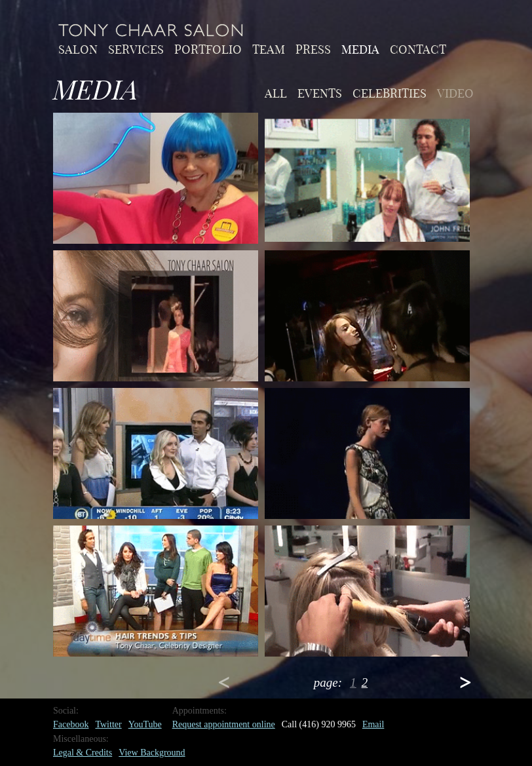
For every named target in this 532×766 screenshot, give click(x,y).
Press (313, 48)
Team (269, 48)
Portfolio (208, 48)
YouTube (145, 724)
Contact (418, 48)
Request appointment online (224, 724)
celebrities (389, 92)
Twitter (108, 724)
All (276, 92)
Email (373, 724)
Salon (78, 48)
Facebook (71, 724)
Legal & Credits (83, 753)
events (320, 92)
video (455, 92)
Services (136, 48)
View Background (152, 753)
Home (151, 30)
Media (360, 48)
